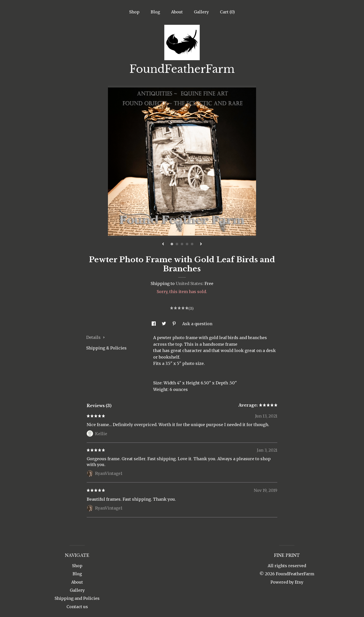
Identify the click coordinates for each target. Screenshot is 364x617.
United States (189, 283)
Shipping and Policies (77, 598)
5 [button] (192, 244)
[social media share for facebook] (154, 324)
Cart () (227, 12)
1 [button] (172, 244)
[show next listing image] (201, 244)
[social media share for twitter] (164, 324)
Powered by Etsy (287, 582)
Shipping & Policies (106, 348)
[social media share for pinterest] (175, 324)
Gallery (201, 12)
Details (96, 337)
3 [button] (182, 244)
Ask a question (197, 324)
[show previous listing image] (163, 244)
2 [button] (177, 244)
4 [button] (187, 244)
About (177, 12)
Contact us (77, 607)
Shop (134, 12)
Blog (155, 12)
